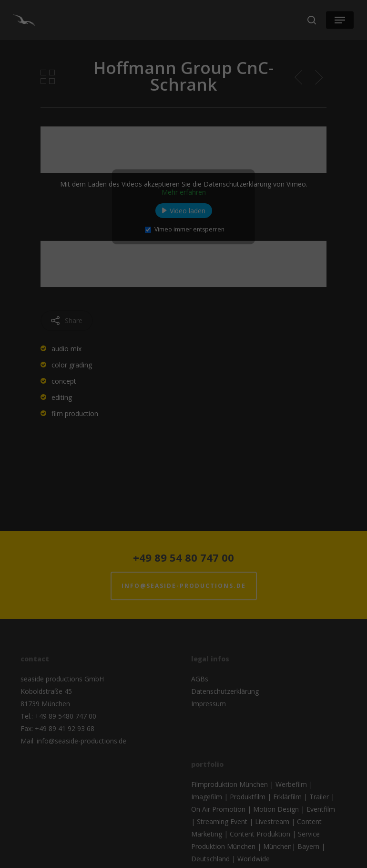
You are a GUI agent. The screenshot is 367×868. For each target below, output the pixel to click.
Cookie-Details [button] (136, 159)
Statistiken (221, 60)
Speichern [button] (183, 129)
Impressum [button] (236, 159)
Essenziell (139, 60)
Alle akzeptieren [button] (183, 102)
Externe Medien (180, 75)
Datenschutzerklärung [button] (188, 159)
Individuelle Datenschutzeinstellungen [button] (183, 148)
